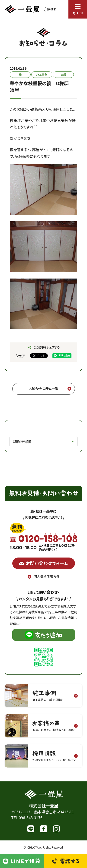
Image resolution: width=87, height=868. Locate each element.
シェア (20, 356)
